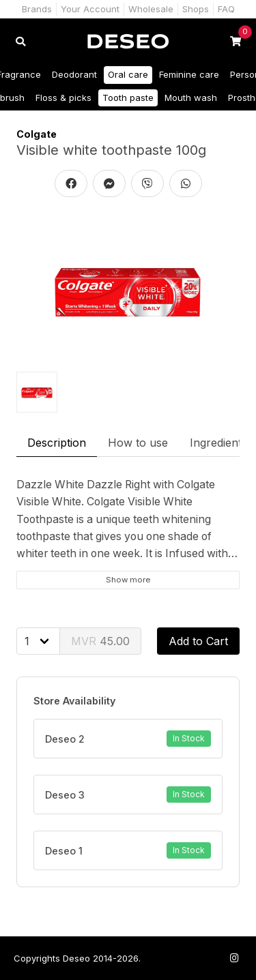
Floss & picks (63, 98)
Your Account (90, 9)
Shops (196, 9)
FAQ (226, 9)
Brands (37, 9)
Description (57, 443)
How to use (138, 443)
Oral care (128, 74)
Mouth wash (191, 98)
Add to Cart (198, 641)
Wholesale (151, 9)
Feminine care (189, 74)
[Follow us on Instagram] (234, 958)
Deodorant (74, 74)
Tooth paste (128, 98)
